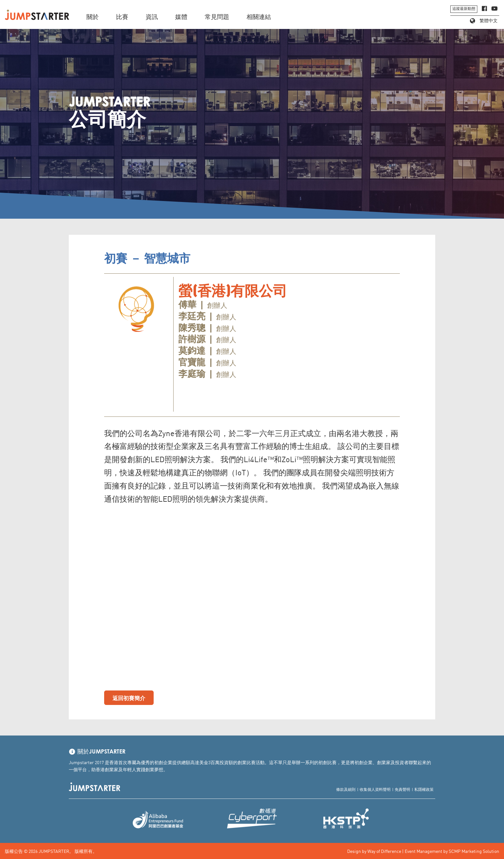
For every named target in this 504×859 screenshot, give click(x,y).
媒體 (181, 17)
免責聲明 (402, 789)
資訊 (152, 17)
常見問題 (217, 17)
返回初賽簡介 (129, 698)
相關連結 (259, 17)
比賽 (122, 17)
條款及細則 (346, 789)
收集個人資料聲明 (375, 789)
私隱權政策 (424, 789)
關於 (93, 17)
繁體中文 (484, 21)
